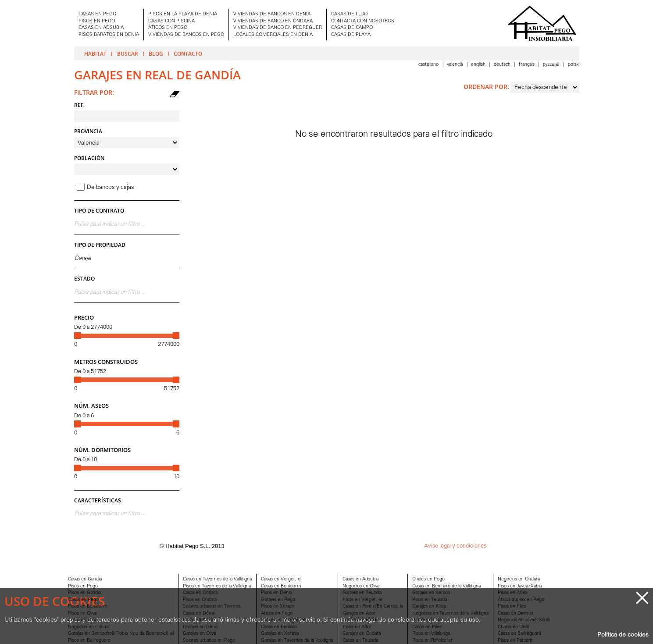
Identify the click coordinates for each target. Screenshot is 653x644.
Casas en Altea (198, 620)
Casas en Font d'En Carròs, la (373, 607)
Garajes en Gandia (431, 620)
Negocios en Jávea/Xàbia (524, 620)
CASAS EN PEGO (97, 14)
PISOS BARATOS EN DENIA (109, 35)
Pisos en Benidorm (88, 607)
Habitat (95, 53)
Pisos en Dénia (276, 593)
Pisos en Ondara (200, 600)
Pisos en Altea (512, 593)
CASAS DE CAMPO (352, 28)
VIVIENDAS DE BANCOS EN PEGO (186, 35)
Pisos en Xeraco (278, 607)
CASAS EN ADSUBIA (101, 28)
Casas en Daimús (516, 614)
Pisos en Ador (357, 627)
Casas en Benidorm (281, 586)
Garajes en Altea (429, 607)
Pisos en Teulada (430, 600)
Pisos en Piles (512, 607)
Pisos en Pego (83, 586)
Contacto (188, 53)
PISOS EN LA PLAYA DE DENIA (183, 14)
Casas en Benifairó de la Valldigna (446, 586)
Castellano (429, 65)
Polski (574, 65)
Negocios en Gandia (89, 627)
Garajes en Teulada (362, 593)
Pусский (552, 65)
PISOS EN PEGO (97, 21)
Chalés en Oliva (513, 627)
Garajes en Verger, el (283, 620)
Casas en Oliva (83, 620)
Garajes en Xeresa (280, 634)
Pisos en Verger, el (362, 600)
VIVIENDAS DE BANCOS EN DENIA (272, 14)
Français (527, 65)
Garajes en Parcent (362, 620)
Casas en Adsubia (360, 579)
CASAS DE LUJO (349, 14)
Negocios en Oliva (361, 586)
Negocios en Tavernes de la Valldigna (450, 614)
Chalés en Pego (428, 579)
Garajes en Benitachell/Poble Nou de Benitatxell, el (121, 634)
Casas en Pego (83, 600)
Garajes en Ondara (362, 634)
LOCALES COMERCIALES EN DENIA (273, 35)
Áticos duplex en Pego (521, 600)
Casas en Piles (427, 627)
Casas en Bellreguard (519, 634)
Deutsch (503, 65)
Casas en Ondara (200, 593)
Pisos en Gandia (84, 593)
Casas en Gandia (85, 579)
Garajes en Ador (359, 614)
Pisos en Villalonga (431, 634)
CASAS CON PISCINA (171, 21)
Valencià (455, 65)
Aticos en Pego (277, 614)
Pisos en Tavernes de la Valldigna (217, 586)
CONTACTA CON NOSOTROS (363, 21)
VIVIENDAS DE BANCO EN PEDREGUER (278, 28)
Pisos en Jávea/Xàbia (520, 586)
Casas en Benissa (279, 627)
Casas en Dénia (199, 614)
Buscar (128, 53)
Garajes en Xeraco (431, 593)
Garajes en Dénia (200, 627)
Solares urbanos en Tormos (212, 607)
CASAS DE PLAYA (351, 35)
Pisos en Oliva (82, 614)
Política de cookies (623, 635)
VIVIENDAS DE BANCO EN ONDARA (273, 21)
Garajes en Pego (278, 600)
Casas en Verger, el (281, 579)
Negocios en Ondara (519, 579)
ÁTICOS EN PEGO (168, 28)
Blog (156, 53)
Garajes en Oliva (199, 634)
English (479, 65)
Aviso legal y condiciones (455, 546)
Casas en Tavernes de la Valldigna (217, 579)
